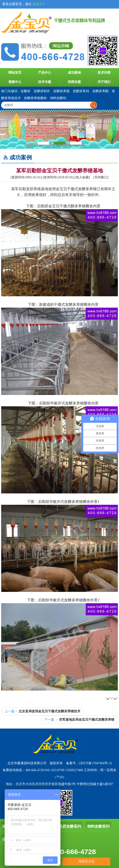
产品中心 (45, 73)
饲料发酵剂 (58, 98)
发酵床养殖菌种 (35, 98)
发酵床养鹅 (100, 91)
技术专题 (45, 82)
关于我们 (104, 82)
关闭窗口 (101, 177)
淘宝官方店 (86, 861)
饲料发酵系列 (98, 826)
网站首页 (15, 73)
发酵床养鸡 (81, 91)
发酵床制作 (42, 91)
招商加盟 (74, 82)
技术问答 (104, 73)
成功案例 (74, 73)
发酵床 (26, 91)
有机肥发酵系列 (68, 826)
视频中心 (15, 82)
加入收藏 (82, 177)
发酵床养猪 (61, 91)
